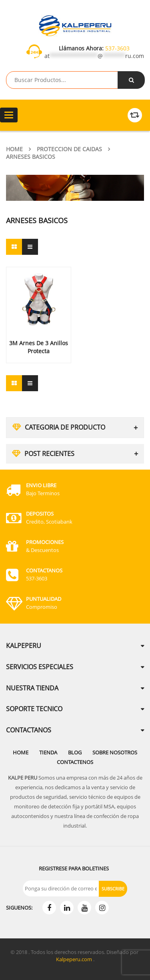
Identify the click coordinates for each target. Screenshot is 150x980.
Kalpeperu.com (74, 959)
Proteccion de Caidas (69, 149)
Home (14, 149)
